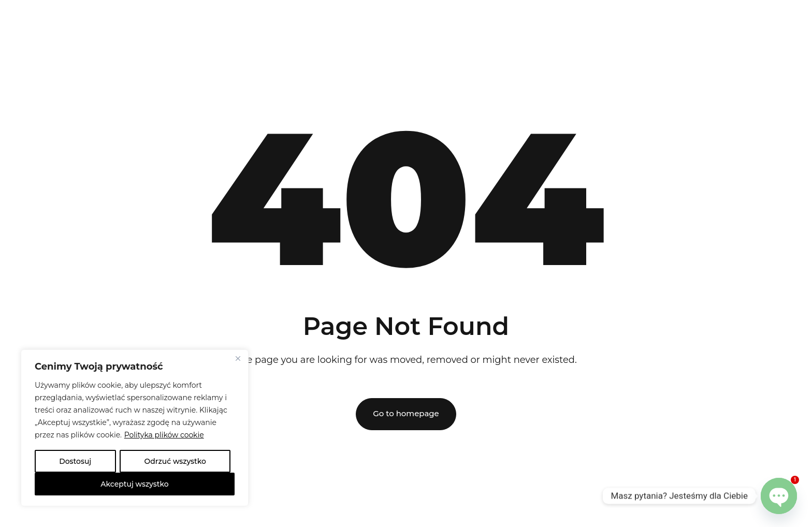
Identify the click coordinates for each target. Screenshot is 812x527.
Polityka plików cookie (164, 435)
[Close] (238, 359)
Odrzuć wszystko (175, 461)
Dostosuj (75, 461)
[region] (135, 428)
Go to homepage (406, 414)
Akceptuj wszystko (135, 484)
